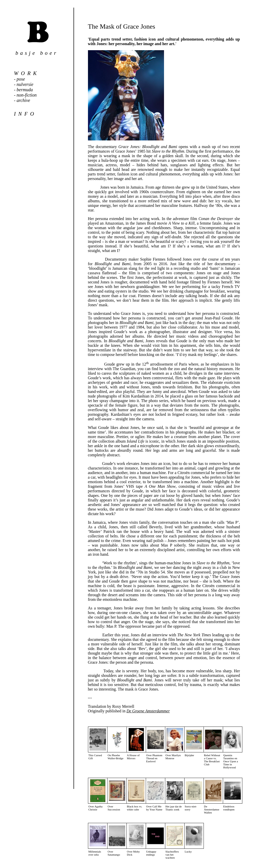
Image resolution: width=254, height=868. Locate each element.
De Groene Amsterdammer (148, 711)
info (25, 114)
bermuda (25, 90)
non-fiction (27, 95)
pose (21, 79)
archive (23, 100)
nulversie (25, 84)
